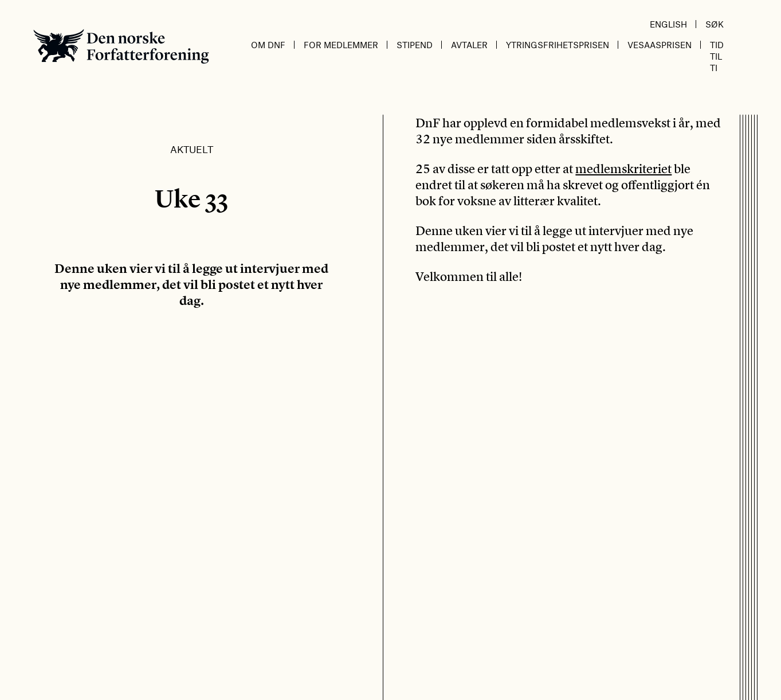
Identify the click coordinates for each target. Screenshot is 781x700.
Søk (715, 24)
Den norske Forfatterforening (121, 46)
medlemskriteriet (623, 169)
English (668, 24)
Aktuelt (192, 149)
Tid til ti (717, 56)
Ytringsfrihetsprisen (558, 45)
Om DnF (268, 45)
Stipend (415, 45)
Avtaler (469, 45)
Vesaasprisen (660, 45)
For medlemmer (341, 45)
